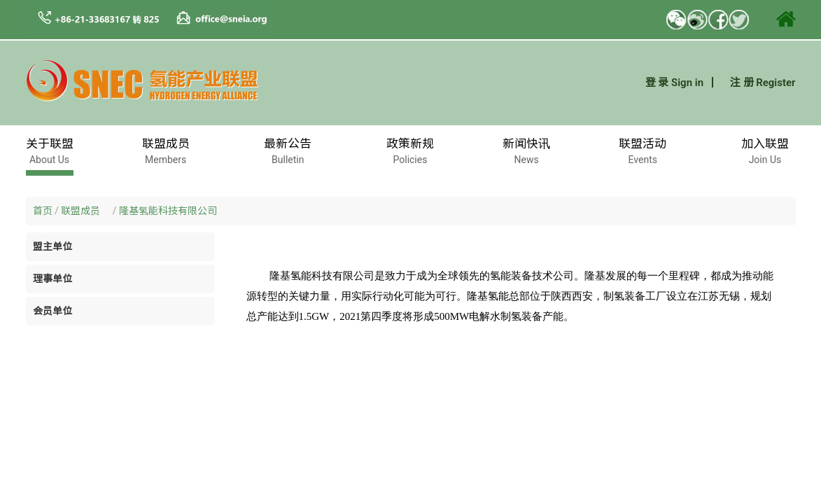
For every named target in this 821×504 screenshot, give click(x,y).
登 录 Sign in (674, 82)
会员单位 (52, 311)
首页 (43, 211)
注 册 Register (763, 82)
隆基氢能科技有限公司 (168, 211)
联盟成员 (85, 211)
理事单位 (52, 279)
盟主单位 (52, 246)
